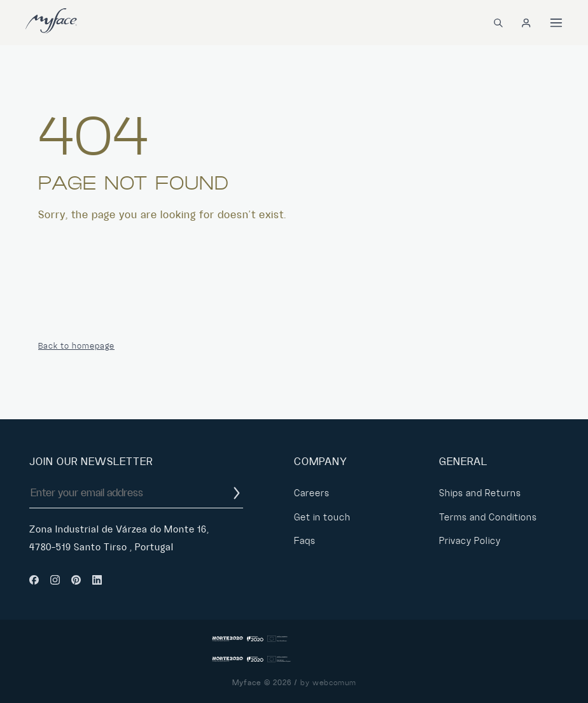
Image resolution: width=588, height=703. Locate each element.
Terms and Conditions (488, 517)
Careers (312, 493)
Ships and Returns (480, 493)
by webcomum (328, 683)
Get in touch (322, 517)
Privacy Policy (470, 541)
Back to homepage (76, 346)
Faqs (305, 541)
